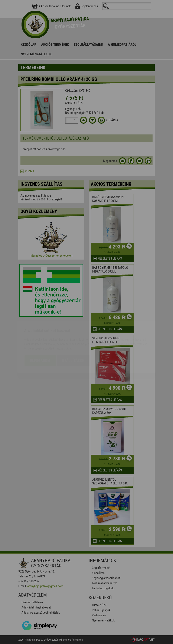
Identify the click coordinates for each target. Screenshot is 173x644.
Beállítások (73, 336)
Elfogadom (40, 336)
